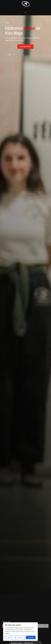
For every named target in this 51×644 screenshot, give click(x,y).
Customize (10, 637)
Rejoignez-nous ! (25, 39)
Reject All (21, 637)
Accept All (31, 637)
